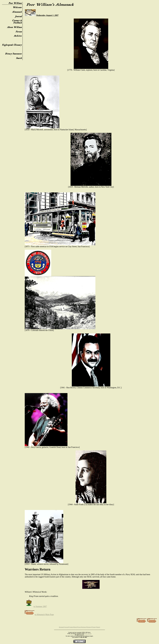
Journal (67, 627)
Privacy (94, 627)
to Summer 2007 (36, 606)
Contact (71, 627)
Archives (84, 627)
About (75, 627)
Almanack (61, 627)
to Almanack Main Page (39, 615)
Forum (79, 627)
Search (98, 627)
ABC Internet (88, 634)
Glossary (89, 627)
